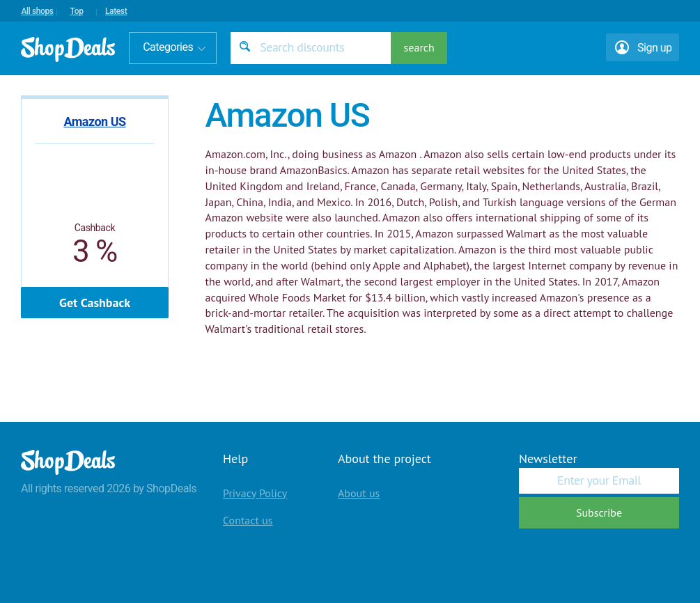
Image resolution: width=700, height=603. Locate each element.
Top (77, 11)
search (419, 47)
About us (359, 493)
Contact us (248, 520)
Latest (116, 11)
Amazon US (94, 122)
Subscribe (599, 512)
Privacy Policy (255, 493)
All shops (37, 11)
